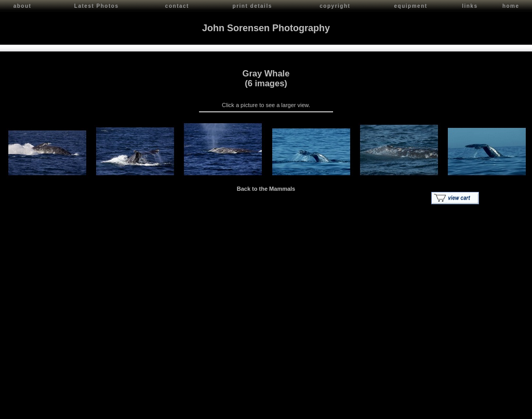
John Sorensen (66, 409)
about (23, 6)
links (470, 6)
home (511, 6)
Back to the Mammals (266, 187)
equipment (411, 6)
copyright (335, 6)
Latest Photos (97, 6)
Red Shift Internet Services (494, 409)
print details (252, 6)
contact (177, 6)
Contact (99, 409)
